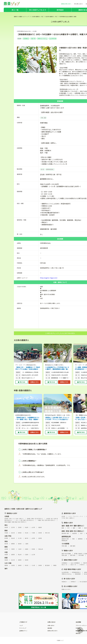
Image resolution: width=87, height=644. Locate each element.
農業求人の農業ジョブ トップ (21, 17)
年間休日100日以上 (42, 39)
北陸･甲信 (8, 536)
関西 (6, 547)
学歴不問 (33, 39)
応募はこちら (34, 382)
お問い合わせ (51, 625)
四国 (6, 558)
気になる (23, 382)
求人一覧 (15, 10)
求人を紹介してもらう (38, 10)
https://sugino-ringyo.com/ (49, 278)
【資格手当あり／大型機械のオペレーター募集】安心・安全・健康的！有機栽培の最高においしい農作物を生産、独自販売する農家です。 (27, 418)
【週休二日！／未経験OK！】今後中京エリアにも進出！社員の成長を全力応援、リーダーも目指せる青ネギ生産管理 (28, 368)
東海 (6, 541)
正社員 (19, 39)
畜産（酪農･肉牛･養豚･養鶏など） (73, 526)
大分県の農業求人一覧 (37, 17)
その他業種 (65, 544)
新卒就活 (60, 10)
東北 (6, 525)
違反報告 (50, 628)
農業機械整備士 (50, 169)
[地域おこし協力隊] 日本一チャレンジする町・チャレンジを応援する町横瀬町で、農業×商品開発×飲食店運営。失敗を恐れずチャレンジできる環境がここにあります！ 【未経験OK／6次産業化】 (57, 418)
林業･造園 (43, 118)
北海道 (7, 516)
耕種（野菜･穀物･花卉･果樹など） (73, 531)
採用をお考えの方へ (53, 631)
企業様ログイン (23, 631)
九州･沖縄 (8, 563)
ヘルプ (21, 625)
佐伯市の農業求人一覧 (51, 17)
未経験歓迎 (26, 39)
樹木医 (42, 169)
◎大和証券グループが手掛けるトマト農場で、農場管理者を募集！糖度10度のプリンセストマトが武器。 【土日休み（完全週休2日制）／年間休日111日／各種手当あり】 (58, 368)
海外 (6, 568)
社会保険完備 (53, 39)
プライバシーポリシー (81, 625)
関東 (6, 530)
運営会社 (78, 633)
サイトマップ (23, 628)
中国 (6, 552)
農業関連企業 (66, 536)
